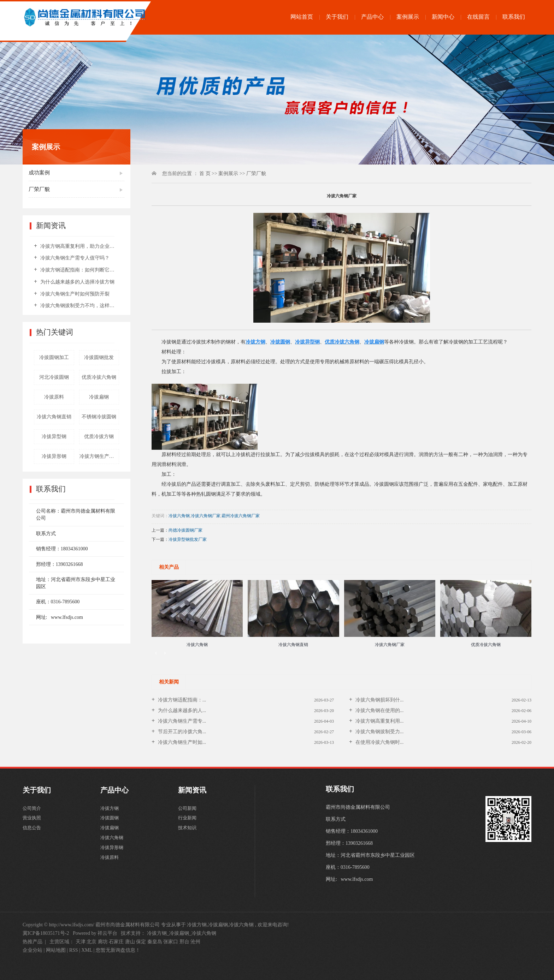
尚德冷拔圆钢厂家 (185, 530)
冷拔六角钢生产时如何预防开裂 (74, 294)
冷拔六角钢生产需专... (181, 721)
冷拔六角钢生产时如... (181, 742)
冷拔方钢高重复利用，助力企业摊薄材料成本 (79, 246)
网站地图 (57, 950)
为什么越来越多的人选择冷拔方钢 (77, 282)
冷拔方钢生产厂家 (99, 456)
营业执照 (33, 822)
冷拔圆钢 (110, 822)
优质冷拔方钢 (99, 437)
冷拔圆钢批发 (99, 357)
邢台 (184, 942)
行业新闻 (188, 822)
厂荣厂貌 (39, 189)
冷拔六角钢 (179, 516)
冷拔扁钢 (99, 397)
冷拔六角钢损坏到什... (379, 700)
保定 (141, 942)
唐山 (130, 942)
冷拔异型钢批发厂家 (188, 539)
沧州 (195, 942)
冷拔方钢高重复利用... (379, 721)
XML (87, 950)
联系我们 (514, 17)
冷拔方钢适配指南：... (181, 700)
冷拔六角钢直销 (54, 417)
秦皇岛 (155, 942)
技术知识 (188, 834)
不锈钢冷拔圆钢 (99, 417)
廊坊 (103, 942)
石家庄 (116, 942)
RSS (74, 950)
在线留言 (478, 17)
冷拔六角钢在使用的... (379, 710)
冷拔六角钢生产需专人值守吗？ (74, 258)
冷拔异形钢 (54, 456)
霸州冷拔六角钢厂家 (241, 516)
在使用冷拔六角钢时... (379, 742)
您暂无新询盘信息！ (118, 950)
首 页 (205, 174)
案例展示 (408, 17)
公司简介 (33, 810)
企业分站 (33, 950)
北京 (92, 942)
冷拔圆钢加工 (54, 357)
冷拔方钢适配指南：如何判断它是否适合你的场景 (79, 270)
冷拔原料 (54, 397)
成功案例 (39, 173)
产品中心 (372, 17)
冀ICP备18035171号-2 (46, 933)
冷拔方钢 (110, 810)
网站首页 (302, 17)
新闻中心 (443, 17)
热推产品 (33, 942)
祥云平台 (107, 933)
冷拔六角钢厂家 (206, 516)
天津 (81, 942)
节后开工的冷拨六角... (181, 732)
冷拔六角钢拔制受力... (379, 732)
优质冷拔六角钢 (99, 377)
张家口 (171, 942)
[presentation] (156, 653)
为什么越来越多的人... (181, 710)
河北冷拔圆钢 (54, 377)
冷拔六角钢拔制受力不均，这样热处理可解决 (79, 306)
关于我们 (337, 17)
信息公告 (33, 834)
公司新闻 (188, 810)
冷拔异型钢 (54, 437)
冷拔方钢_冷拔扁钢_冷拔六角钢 (182, 933)
